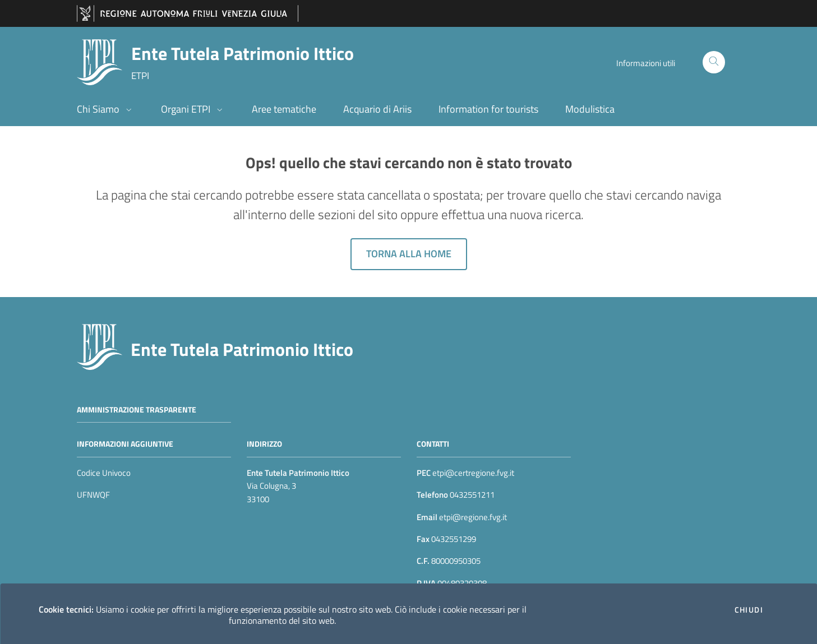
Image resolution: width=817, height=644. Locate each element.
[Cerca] (714, 62)
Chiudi (749, 610)
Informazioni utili (646, 63)
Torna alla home (409, 254)
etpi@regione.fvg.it (472, 517)
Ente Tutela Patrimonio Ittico (242, 349)
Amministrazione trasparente (137, 409)
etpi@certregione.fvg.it (473, 473)
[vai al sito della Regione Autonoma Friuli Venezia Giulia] (188, 14)
